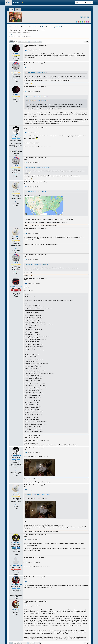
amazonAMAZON (16, 585)
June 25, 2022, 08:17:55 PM (34, 50)
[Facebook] (81, 17)
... (23, 42)
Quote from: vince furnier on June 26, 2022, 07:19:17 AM (38, 167)
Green (81, 22)
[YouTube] (88, 17)
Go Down (11, 42)
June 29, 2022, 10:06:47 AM (34, 606)
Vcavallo (16, 190)
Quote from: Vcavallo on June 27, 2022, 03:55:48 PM (37, 264)
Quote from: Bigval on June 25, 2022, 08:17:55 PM (36, 73)
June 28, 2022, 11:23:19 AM (34, 283)
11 (34, 42)
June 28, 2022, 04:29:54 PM (34, 540)
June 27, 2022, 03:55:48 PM (34, 234)
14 (39, 42)
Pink (89, 22)
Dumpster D (16, 543)
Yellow (85, 22)
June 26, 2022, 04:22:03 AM (34, 68)
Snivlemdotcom (16, 565)
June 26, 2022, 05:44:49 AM (34, 91)
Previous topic (13, 35)
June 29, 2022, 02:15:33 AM (34, 582)
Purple (87, 22)
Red (79, 22)
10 (32, 42)
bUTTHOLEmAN (16, 286)
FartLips (16, 71)
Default (77, 22)
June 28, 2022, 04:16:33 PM (34, 490)
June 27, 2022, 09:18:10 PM (34, 260)
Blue (83, 22)
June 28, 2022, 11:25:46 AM (34, 453)
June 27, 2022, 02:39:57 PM (34, 163)
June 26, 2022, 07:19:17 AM (34, 132)
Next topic (20, 35)
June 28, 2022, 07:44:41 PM (34, 562)
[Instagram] (85, 17)
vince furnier (16, 135)
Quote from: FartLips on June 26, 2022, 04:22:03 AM (37, 96)
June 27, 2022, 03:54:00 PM (34, 187)
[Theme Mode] (22, 2)
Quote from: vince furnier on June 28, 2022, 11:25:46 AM (38, 495)
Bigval (16, 53)
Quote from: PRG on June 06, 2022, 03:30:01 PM (36, 192)
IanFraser (16, 609)
